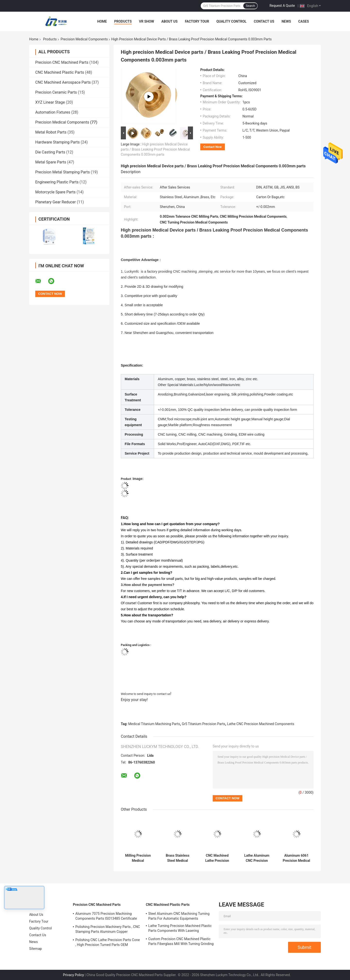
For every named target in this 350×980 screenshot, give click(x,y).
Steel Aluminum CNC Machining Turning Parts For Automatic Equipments (179, 916)
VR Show (147, 21)
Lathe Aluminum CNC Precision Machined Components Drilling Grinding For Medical (257, 858)
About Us (170, 21)
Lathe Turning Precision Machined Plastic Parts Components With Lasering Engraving (180, 929)
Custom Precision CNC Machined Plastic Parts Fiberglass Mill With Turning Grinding (181, 941)
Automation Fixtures (53, 112)
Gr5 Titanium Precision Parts (204, 724)
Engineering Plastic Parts (57, 182)
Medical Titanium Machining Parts (154, 724)
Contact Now (213, 147)
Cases (304, 21)
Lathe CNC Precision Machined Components (261, 724)
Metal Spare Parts (51, 162)
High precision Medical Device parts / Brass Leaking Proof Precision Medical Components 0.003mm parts (155, 149)
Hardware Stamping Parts (57, 142)
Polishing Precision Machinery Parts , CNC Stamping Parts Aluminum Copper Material (108, 930)
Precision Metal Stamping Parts (63, 172)
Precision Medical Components (84, 39)
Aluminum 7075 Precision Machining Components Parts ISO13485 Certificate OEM (106, 917)
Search (250, 6)
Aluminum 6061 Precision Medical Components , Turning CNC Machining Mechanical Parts (296, 858)
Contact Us (264, 21)
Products (123, 21)
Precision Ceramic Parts (56, 92)
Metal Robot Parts (51, 132)
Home (102, 21)
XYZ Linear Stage (50, 102)
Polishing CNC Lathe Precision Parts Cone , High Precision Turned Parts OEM (108, 942)
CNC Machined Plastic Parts (60, 72)
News (286, 21)
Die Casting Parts (50, 152)
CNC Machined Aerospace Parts (63, 82)
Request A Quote (282, 6)
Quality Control (231, 21)
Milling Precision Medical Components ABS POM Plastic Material (138, 858)
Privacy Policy (73, 975)
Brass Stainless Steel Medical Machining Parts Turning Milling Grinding (178, 858)
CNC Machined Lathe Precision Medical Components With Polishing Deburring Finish (217, 858)
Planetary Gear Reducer (56, 202)
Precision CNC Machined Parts (62, 62)
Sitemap (35, 949)
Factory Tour (197, 21)
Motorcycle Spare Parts (55, 192)
